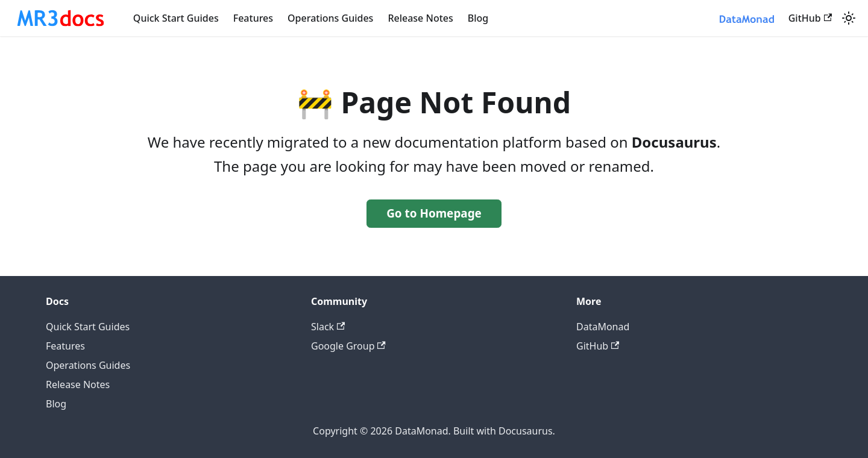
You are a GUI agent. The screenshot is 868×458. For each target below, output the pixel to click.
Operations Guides (330, 18)
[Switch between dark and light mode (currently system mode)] (849, 18)
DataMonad (603, 327)
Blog (478, 18)
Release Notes (420, 18)
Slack (328, 327)
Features (253, 18)
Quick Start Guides (176, 18)
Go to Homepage (434, 213)
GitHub (810, 18)
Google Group (348, 346)
